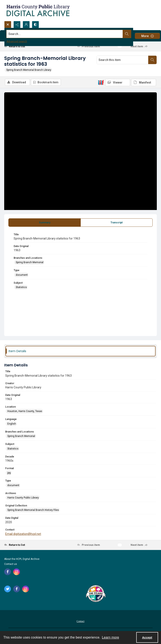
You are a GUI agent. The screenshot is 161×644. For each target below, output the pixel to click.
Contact (80, 621)
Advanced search (17, 41)
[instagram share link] (17, 572)
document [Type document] (22, 275)
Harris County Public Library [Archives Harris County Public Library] (23, 498)
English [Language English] (12, 424)
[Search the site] (65, 34)
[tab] (45, 223)
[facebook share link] (8, 572)
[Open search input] (8, 24)
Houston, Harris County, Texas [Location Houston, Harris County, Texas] (25, 411)
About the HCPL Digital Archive (22, 559)
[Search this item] (123, 60)
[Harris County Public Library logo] (95, 594)
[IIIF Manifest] (144, 82)
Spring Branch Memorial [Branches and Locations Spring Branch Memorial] (30, 262)
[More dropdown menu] (147, 36)
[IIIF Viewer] (118, 82)
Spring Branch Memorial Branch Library (29, 70)
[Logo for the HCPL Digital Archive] (38, 10)
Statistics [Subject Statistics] (21, 287)
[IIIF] (101, 82)
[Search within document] (152, 60)
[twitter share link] (8, 589)
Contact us (11, 564)
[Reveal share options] (17, 24)
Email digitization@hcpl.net (23, 534)
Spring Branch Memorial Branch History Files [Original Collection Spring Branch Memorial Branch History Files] (33, 510)
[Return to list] (24, 46)
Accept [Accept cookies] (147, 638)
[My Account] (26, 24)
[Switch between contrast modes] (35, 24)
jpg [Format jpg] (9, 473)
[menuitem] (80, 621)
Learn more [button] (110, 637)
